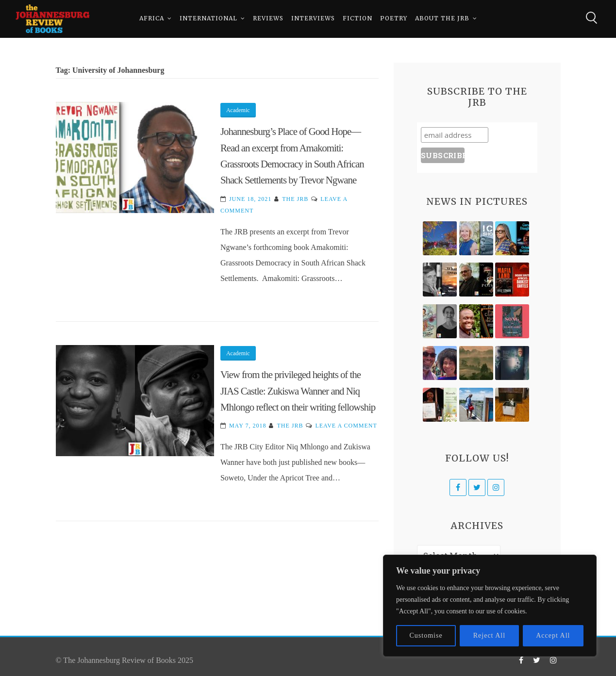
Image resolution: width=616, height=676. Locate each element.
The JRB (295, 199)
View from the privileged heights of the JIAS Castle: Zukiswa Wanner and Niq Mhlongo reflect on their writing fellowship (298, 391)
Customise (426, 635)
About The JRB (442, 19)
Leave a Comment (346, 426)
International (208, 19)
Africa (152, 19)
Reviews (268, 19)
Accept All (553, 635)
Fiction (358, 19)
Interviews (313, 19)
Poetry (394, 19)
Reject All (489, 635)
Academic (238, 110)
